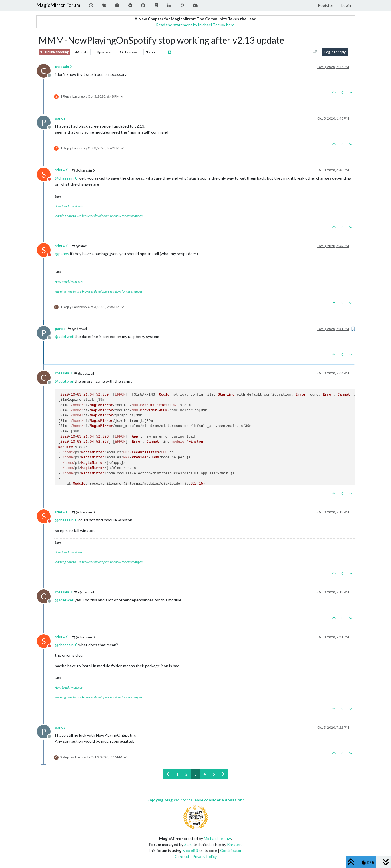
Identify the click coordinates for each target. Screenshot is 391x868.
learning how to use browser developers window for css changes (99, 216)
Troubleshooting (54, 52)
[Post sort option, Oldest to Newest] (315, 52)
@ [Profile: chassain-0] (66, 178)
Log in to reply (335, 52)
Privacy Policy (205, 856)
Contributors (232, 850)
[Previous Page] (168, 774)
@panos (80, 246)
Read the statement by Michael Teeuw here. (196, 25)
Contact (182, 856)
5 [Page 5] (214, 774)
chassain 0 (63, 67)
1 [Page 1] (177, 774)
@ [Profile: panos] (62, 254)
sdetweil (62, 170)
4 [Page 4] (205, 774)
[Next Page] (223, 774)
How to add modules (69, 206)
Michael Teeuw (217, 838)
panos (60, 118)
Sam (188, 844)
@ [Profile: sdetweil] (64, 336)
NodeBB (190, 850)
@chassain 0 (83, 170)
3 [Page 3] (196, 774)
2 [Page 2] (187, 774)
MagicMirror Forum (58, 5)
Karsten (234, 844)
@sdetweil (78, 329)
